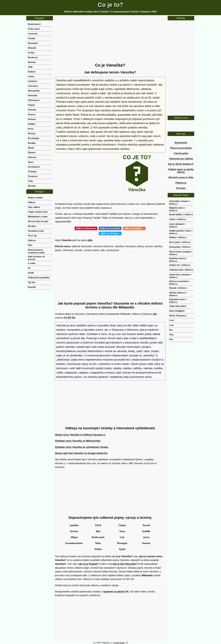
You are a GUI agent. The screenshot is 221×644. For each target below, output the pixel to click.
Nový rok (32, 235)
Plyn (30, 245)
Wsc (171, 339)
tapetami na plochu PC (116, 592)
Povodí (146, 525)
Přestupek (122, 543)
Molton (98, 549)
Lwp (172, 325)
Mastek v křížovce (178, 288)
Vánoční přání (181, 153)
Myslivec (32, 226)
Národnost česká (36, 231)
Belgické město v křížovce (177, 209)
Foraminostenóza (74, 543)
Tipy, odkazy (34, 207)
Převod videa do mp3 (38, 221)
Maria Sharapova (178, 315)
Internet (146, 543)
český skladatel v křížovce (177, 225)
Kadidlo (146, 531)
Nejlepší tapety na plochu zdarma (181, 171)
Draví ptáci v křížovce (180, 242)
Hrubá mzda (98, 537)
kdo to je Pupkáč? (89, 564)
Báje (98, 531)
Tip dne (32, 282)
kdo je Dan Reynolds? (125, 564)
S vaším (32, 263)
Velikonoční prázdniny (39, 277)
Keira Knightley (177, 311)
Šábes (98, 543)
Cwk (172, 320)
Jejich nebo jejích (178, 306)
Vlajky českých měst (38, 212)
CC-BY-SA (69, 318)
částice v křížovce (178, 219)
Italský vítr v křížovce (180, 265)
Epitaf (122, 549)
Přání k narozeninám (181, 148)
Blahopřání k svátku (38, 216)
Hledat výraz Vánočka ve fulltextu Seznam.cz (80, 435)
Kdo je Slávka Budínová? (181, 164)
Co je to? (110, 5)
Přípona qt (181, 183)
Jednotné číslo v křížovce (181, 270)
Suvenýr (74, 531)
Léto (122, 537)
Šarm (122, 531)
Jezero (146, 537)
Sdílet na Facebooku (110, 228)
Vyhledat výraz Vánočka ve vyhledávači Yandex (82, 447)
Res (171, 330)
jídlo (90, 240)
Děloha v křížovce (178, 237)
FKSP (98, 525)
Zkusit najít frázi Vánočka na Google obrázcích (81, 453)
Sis (29, 268)
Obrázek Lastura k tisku (181, 177)
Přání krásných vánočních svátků (36, 251)
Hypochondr (181, 143)
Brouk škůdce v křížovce (181, 214)
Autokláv (74, 525)
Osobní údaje (119, 643)
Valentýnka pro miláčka (181, 159)
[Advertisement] (110, 39)
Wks (172, 334)
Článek (122, 525)
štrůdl (31, 273)
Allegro (74, 537)
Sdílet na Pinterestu (86, 228)
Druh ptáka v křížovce (180, 247)
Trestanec (181, 188)
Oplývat (32, 240)
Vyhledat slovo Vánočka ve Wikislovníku (78, 441)
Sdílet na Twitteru (110, 233)
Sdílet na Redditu (134, 228)
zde (155, 314)
